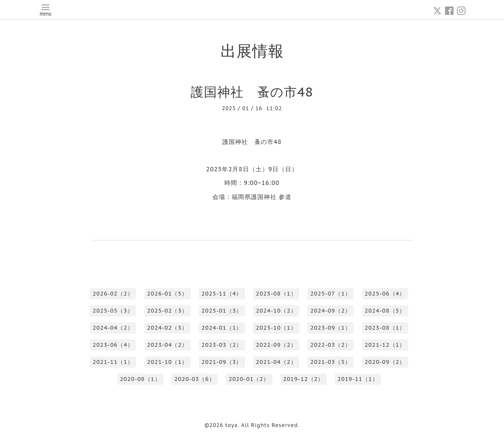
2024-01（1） (222, 328)
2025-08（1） (276, 294)
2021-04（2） (276, 362)
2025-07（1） (331, 294)
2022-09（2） (276, 345)
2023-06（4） (113, 345)
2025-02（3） (167, 311)
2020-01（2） (249, 379)
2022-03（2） (331, 345)
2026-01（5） (167, 294)
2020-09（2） (385, 362)
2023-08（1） (385, 328)
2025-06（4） (385, 294)
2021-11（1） (113, 362)
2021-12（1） (385, 345)
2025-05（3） (113, 311)
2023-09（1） (331, 328)
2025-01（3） (222, 311)
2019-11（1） (358, 379)
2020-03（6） (195, 379)
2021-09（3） (222, 362)
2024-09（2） (331, 311)
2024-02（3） (167, 328)
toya (232, 425)
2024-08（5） (385, 311)
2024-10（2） (276, 311)
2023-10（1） (276, 328)
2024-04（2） (113, 328)
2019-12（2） (303, 379)
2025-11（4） (222, 294)
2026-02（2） (113, 294)
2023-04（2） (167, 345)
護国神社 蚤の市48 (252, 92)
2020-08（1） (140, 379)
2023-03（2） (222, 345)
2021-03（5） (331, 362)
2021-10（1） (167, 362)
